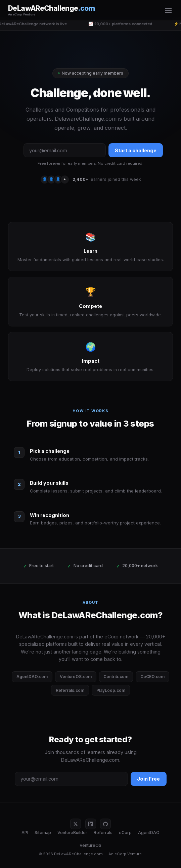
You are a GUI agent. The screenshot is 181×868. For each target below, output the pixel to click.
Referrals (103, 833)
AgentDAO (149, 833)
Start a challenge (136, 150)
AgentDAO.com (32, 677)
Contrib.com (116, 677)
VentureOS (90, 845)
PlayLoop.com (111, 690)
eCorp (125, 833)
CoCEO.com (152, 677)
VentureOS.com (76, 677)
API (25, 833)
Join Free (148, 779)
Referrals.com (70, 690)
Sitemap (43, 833)
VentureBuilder (72, 833)
